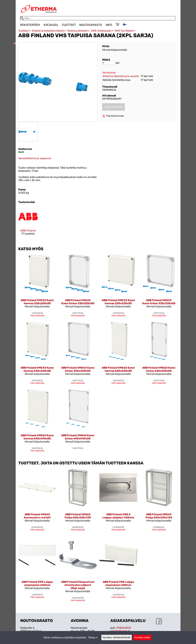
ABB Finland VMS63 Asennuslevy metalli (37, 516)
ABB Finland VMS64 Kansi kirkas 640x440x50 (78, 437)
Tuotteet (69, 25)
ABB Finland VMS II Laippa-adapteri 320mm (118, 516)
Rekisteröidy (30, 25)
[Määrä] (109, 63)
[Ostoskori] (117, 25)
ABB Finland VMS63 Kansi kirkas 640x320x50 (159, 369)
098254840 (124, 628)
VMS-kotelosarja (102, 31)
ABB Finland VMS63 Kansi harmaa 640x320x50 (118, 369)
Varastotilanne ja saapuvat (35, 158)
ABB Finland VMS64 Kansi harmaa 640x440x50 (37, 437)
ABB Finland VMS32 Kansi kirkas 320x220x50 (78, 302)
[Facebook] (159, 622)
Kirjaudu (51, 25)
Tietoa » (93, 637)
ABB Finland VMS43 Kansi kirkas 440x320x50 (78, 369)
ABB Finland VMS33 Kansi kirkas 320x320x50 (159, 302)
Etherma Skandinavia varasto (121, 76)
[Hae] (98, 18)
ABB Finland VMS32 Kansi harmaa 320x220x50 (37, 302)
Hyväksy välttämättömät (117, 637)
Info (109, 25)
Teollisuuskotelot (78, 31)
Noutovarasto (91, 25)
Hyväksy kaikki (142, 637)
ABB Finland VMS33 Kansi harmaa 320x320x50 (118, 302)
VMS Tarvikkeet (125, 31)
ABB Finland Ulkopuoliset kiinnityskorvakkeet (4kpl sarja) (78, 585)
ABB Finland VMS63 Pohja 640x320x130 (78, 516)
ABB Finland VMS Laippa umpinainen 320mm (118, 583)
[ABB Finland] (28, 224)
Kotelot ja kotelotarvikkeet (49, 31)
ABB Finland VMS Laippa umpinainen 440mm (37, 583)
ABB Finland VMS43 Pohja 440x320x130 (159, 516)
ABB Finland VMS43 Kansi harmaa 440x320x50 (37, 369)
